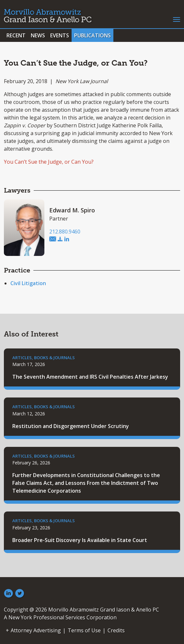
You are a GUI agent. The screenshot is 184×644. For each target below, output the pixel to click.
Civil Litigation (28, 283)
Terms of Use (84, 630)
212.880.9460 (65, 232)
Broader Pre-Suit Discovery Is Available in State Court (80, 540)
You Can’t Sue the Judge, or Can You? (49, 162)
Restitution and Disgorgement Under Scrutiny (71, 426)
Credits (116, 630)
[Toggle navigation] (177, 19)
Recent (16, 35)
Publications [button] (92, 35)
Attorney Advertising (36, 630)
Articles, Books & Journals (44, 358)
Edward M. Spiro (72, 210)
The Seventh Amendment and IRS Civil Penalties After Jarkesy (90, 377)
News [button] (38, 35)
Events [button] (60, 35)
